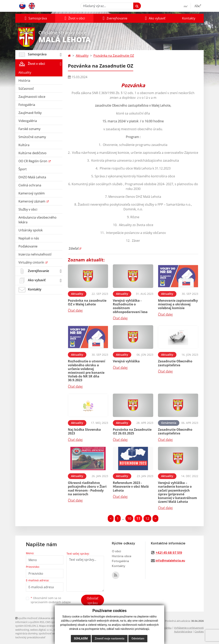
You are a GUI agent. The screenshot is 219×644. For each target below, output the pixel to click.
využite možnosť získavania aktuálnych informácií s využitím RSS (39, 620)
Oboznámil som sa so (51, 600)
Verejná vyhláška (126, 361)
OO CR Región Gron (33, 161)
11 (138, 518)
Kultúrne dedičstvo (32, 153)
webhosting (22, 630)
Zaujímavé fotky (30, 113)
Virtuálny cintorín (32, 262)
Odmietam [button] (138, 639)
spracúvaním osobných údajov (51, 602)
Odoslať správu (93, 601)
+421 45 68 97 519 (169, 553)
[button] (35, 18)
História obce (122, 556)
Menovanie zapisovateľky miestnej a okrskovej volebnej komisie (178, 304)
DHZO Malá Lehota (32, 177)
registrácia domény (26, 633)
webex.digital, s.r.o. (41, 630)
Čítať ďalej (75, 311)
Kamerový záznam (32, 201)
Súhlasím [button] (81, 639)
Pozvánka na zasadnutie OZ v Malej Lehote (87, 302)
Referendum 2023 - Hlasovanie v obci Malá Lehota (131, 486)
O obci (116, 551)
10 (129, 518)
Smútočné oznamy (32, 137)
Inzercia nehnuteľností (35, 254)
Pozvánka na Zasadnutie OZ (114, 56)
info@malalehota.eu (170, 561)
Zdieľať (73, 248)
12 (147, 518)
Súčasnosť (26, 89)
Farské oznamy (29, 129)
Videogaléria (28, 121)
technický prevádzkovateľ (30, 637)
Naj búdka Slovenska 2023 (84, 431)
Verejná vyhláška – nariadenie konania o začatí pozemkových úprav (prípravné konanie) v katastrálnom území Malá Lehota (177, 492)
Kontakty (189, 18)
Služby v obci (28, 209)
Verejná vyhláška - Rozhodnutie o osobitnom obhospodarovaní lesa (130, 306)
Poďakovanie (28, 246)
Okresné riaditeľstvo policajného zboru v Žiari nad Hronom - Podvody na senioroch (87, 488)
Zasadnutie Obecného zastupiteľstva (175, 363)
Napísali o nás (29, 238)
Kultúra (24, 145)
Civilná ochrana (30, 185)
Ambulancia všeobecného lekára (37, 220)
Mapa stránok (47, 626)
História (24, 81)
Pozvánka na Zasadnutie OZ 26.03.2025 (132, 431)
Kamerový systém (32, 193)
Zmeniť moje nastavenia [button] (110, 639)
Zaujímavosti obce (32, 97)
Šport (23, 169)
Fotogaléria (27, 105)
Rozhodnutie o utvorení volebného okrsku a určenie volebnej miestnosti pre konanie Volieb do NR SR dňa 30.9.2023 (87, 371)
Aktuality (25, 72)
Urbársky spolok (31, 230)
